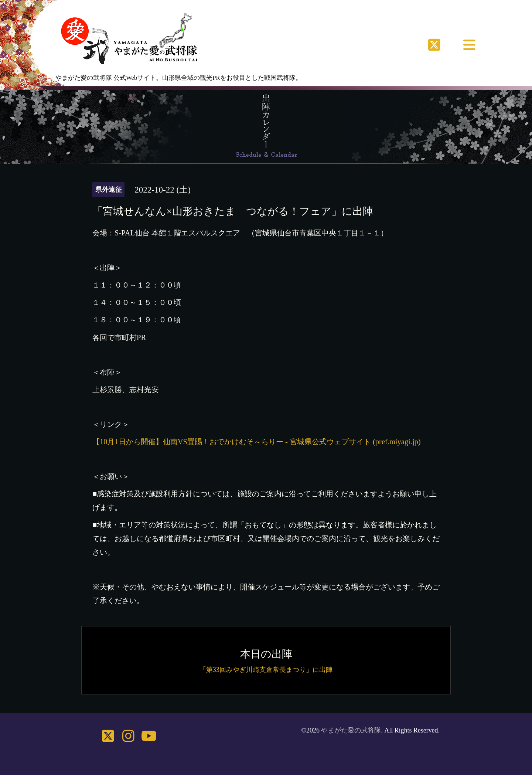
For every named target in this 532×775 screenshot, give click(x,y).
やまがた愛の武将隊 (351, 730)
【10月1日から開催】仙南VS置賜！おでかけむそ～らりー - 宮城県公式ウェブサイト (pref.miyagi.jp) (257, 442)
